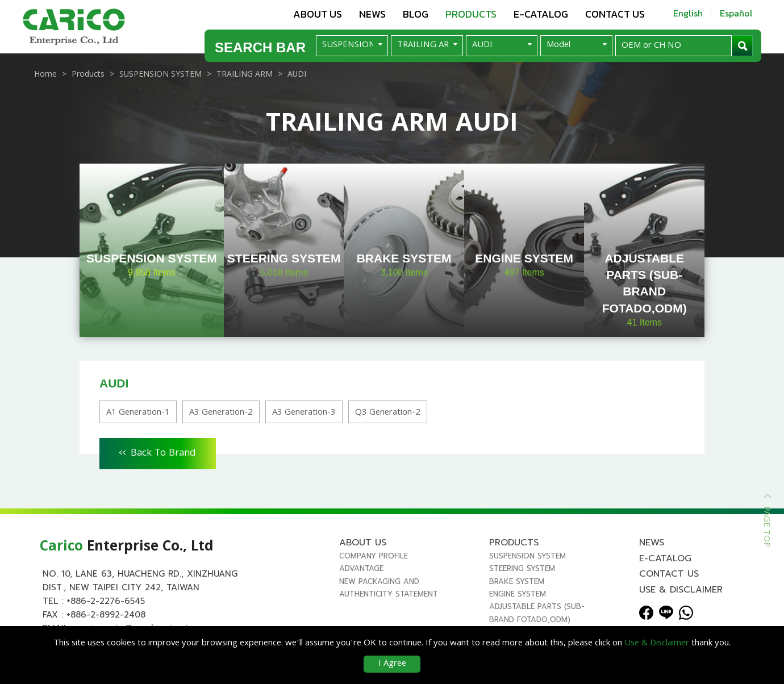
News (372, 14)
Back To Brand (158, 452)
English (688, 13)
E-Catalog (541, 14)
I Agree (392, 664)
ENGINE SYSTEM (518, 594)
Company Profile (374, 556)
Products (471, 14)
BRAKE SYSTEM (517, 581)
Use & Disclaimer (681, 590)
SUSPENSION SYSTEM (527, 556)
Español (736, 13)
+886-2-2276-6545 (106, 601)
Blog (416, 14)
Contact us (615, 14)
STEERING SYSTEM (522, 568)
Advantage (361, 568)
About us (318, 14)
